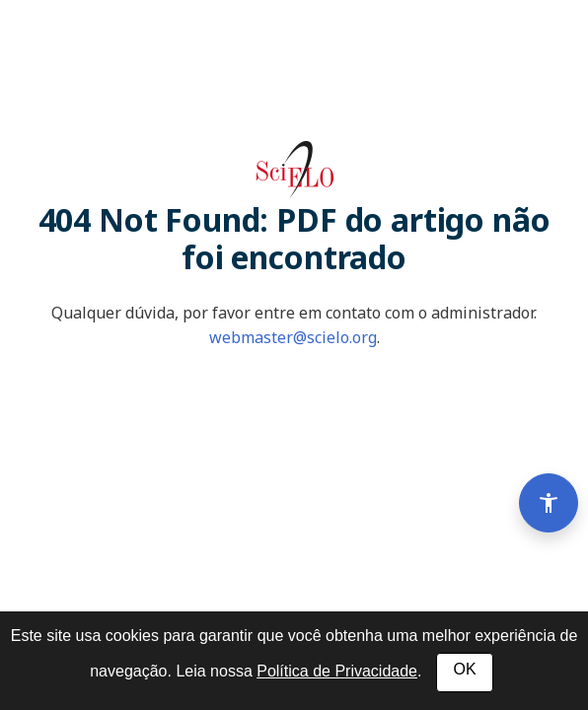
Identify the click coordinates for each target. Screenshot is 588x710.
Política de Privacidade (337, 671)
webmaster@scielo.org (293, 337)
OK (464, 669)
